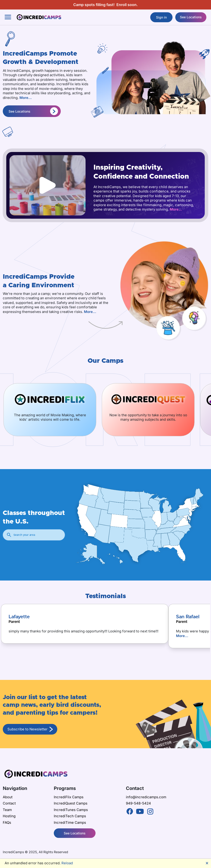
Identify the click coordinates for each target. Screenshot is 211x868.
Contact (9, 803)
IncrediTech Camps (70, 816)
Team (7, 810)
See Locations (191, 17)
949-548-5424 (138, 803)
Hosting (9, 816)
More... (26, 98)
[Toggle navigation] (8, 17)
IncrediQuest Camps (71, 803)
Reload (67, 863)
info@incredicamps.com (146, 797)
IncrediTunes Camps (71, 810)
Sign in (161, 17)
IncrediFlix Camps (69, 797)
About (8, 797)
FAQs (7, 822)
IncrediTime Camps (70, 822)
